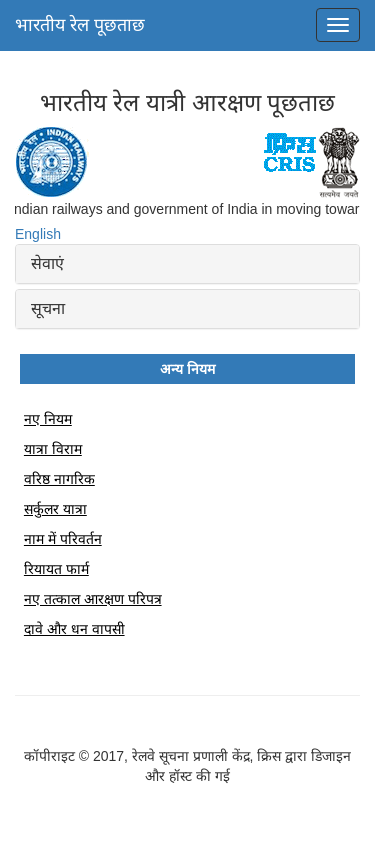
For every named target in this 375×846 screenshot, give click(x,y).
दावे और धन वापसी (74, 629)
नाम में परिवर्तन (63, 539)
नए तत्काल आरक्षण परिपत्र (93, 599)
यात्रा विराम (53, 449)
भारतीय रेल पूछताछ (80, 25)
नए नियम (48, 419)
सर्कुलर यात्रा (55, 509)
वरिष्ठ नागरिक (59, 479)
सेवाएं (47, 263)
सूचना (48, 308)
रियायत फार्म (56, 569)
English (38, 234)
